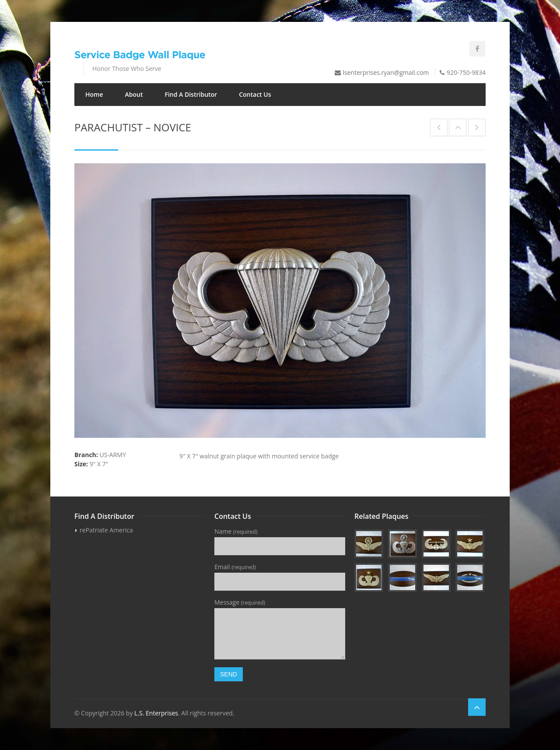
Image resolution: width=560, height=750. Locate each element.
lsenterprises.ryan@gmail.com (386, 72)
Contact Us (255, 94)
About (134, 94)
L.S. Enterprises (156, 713)
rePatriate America (106, 530)
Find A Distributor (191, 94)
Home (94, 94)
